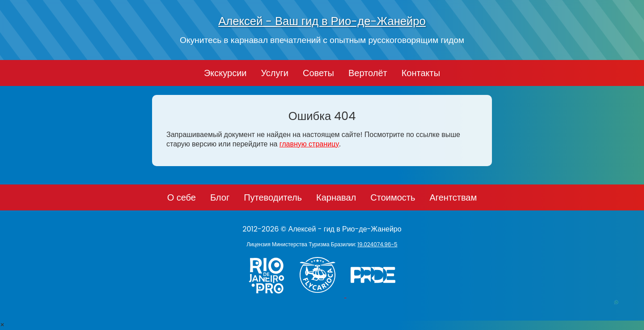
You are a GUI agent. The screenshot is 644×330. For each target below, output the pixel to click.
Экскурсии (225, 73)
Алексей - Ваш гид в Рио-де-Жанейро (322, 21)
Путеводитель (273, 197)
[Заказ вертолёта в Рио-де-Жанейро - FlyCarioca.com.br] (322, 295)
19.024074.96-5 (377, 244)
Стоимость (393, 197)
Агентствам (453, 197)
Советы (318, 73)
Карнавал (336, 197)
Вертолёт (368, 73)
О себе (182, 197)
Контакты (421, 73)
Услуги (275, 73)
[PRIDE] (375, 295)
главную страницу (309, 144)
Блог (220, 197)
